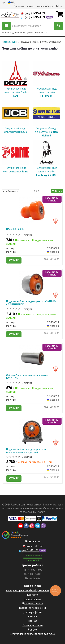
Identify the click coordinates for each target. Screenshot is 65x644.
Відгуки (32, 630)
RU (3, 3)
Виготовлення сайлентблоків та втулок (32, 634)
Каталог (33, 617)
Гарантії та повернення (32, 608)
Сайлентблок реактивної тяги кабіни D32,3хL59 (27, 377)
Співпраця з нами (33, 625)
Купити (14, 260)
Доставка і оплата (24, 6)
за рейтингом (10, 191)
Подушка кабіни (15, 229)
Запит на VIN (32, 560)
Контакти (33, 595)
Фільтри (57, 191)
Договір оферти (32, 612)
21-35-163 (33, 13)
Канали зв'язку (45, 6)
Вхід (59, 6)
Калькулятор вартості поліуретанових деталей (33, 590)
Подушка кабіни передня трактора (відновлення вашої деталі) (26, 451)
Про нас (32, 621)
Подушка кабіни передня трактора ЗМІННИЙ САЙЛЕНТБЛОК (31, 303)
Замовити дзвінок (33, 556)
